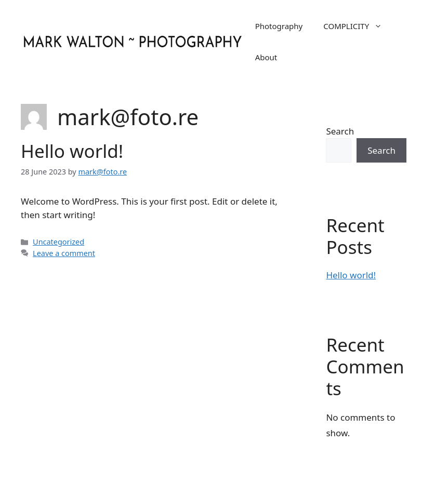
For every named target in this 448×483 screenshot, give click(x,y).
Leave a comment (64, 253)
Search (340, 131)
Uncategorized (58, 242)
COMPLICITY (358, 26)
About (266, 57)
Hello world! (72, 151)
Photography (279, 26)
